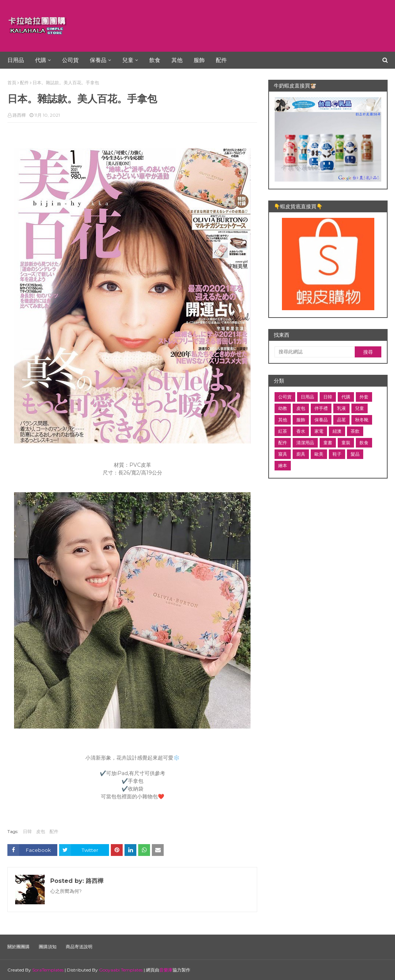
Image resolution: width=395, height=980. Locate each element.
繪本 (283, 465)
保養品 (321, 420)
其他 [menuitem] (177, 60)
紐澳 (337, 431)
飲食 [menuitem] (155, 60)
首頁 (12, 83)
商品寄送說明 (79, 947)
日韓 (27, 831)
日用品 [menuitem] (16, 60)
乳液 (341, 408)
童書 (328, 443)
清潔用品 (305, 443)
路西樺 (19, 115)
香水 (301, 431)
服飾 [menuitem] (199, 60)
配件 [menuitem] (221, 60)
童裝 (346, 443)
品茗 (341, 420)
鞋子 (337, 454)
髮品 (355, 454)
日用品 (307, 397)
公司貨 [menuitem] (70, 60)
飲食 (364, 443)
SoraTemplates (48, 970)
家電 (319, 431)
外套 (364, 397)
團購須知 (48, 947)
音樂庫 (166, 970)
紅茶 (283, 431)
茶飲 (355, 431)
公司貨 (285, 397)
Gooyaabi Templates (121, 970)
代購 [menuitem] (41, 60)
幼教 (283, 408)
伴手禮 (321, 408)
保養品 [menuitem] (98, 60)
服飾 (301, 420)
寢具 (283, 454)
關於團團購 (18, 947)
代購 (346, 397)
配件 (24, 83)
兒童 (360, 408)
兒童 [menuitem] (128, 60)
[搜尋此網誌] (315, 352)
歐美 (319, 454)
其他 (283, 420)
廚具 (301, 454)
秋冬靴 (362, 420)
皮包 (41, 831)
